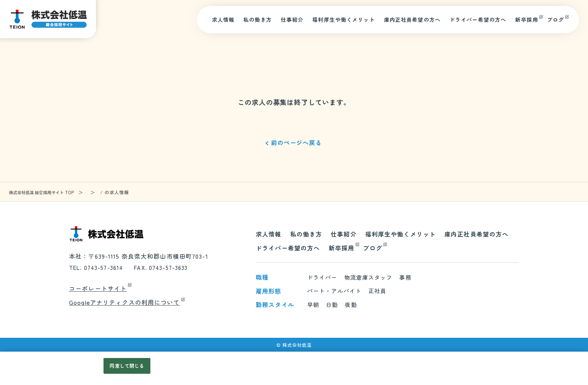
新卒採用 (527, 19)
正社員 (377, 291)
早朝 (313, 305)
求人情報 (223, 19)
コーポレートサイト (98, 288)
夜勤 (351, 305)
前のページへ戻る (296, 142)
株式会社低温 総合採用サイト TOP (44, 192)
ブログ (556, 19)
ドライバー (322, 277)
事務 (405, 277)
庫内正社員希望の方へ (412, 19)
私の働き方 (258, 19)
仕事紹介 (292, 19)
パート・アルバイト (334, 291)
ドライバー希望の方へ (478, 19)
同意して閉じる (127, 366)
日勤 (332, 305)
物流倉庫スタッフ (368, 277)
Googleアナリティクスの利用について (124, 302)
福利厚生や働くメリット (343, 19)
